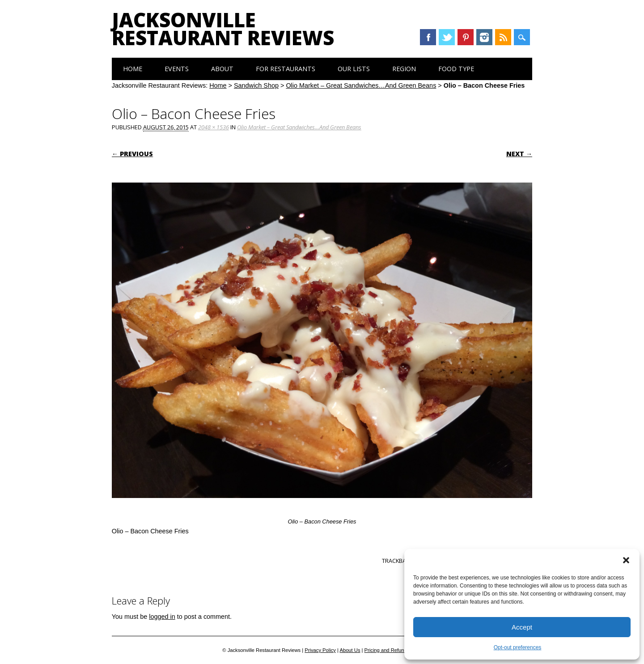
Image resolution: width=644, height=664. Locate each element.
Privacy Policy (320, 650)
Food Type (456, 69)
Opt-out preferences (518, 647)
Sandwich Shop (256, 85)
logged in (162, 617)
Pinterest (466, 37)
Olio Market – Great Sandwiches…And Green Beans (361, 85)
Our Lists (354, 69)
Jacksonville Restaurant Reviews (223, 29)
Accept (522, 627)
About (222, 69)
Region (404, 69)
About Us (350, 650)
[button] (626, 560)
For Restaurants (286, 69)
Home (133, 69)
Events (177, 69)
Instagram (484, 37)
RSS (503, 37)
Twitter (447, 37)
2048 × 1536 (214, 127)
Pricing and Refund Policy (393, 650)
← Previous (132, 154)
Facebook (428, 37)
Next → (519, 154)
